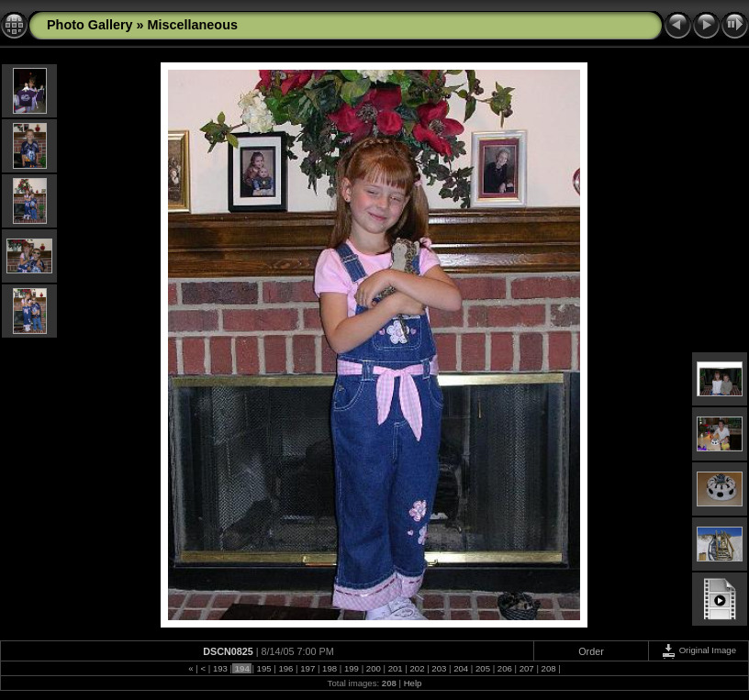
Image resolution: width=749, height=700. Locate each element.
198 (329, 668)
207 (526, 668)
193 (220, 668)
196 (286, 668)
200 (373, 668)
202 (417, 668)
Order (591, 651)
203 (439, 668)
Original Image (699, 650)
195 (264, 668)
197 (308, 668)
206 (504, 668)
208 (548, 668)
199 (351, 668)
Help (413, 683)
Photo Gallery (90, 25)
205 (482, 668)
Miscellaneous (193, 25)
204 (461, 668)
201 (395, 668)
